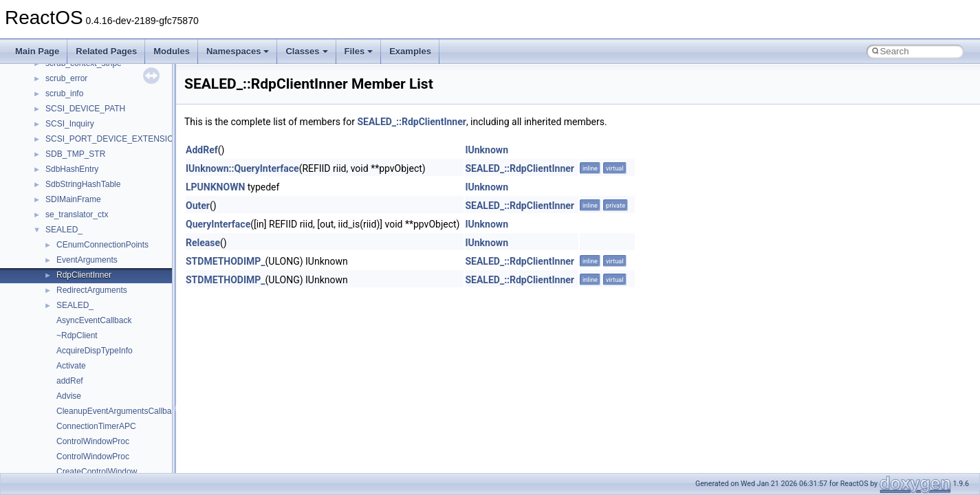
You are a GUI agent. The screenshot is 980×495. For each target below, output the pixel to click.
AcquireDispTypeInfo (95, 351)
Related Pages (106, 51)
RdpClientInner (84, 275)
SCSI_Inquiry (70, 124)
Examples (410, 51)
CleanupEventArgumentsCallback (118, 411)
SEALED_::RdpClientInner (411, 122)
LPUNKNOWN (215, 187)
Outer (198, 206)
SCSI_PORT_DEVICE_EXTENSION (112, 139)
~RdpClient (77, 335)
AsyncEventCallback (94, 320)
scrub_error (66, 78)
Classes (306, 51)
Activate (71, 366)
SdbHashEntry (72, 169)
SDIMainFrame (73, 199)
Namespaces (238, 51)
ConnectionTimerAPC (96, 426)
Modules (172, 51)
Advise (69, 396)
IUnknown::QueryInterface (242, 168)
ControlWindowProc (93, 441)
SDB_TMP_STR (75, 154)
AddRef (202, 150)
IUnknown (487, 150)
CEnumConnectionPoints (102, 245)
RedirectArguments (92, 290)
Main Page (37, 51)
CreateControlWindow (97, 472)
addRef (70, 381)
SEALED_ (64, 230)
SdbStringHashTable (83, 184)
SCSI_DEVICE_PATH (85, 109)
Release (203, 243)
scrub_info (64, 93)
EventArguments (87, 260)
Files (359, 51)
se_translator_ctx (77, 214)
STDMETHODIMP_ (226, 261)
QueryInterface (218, 224)
